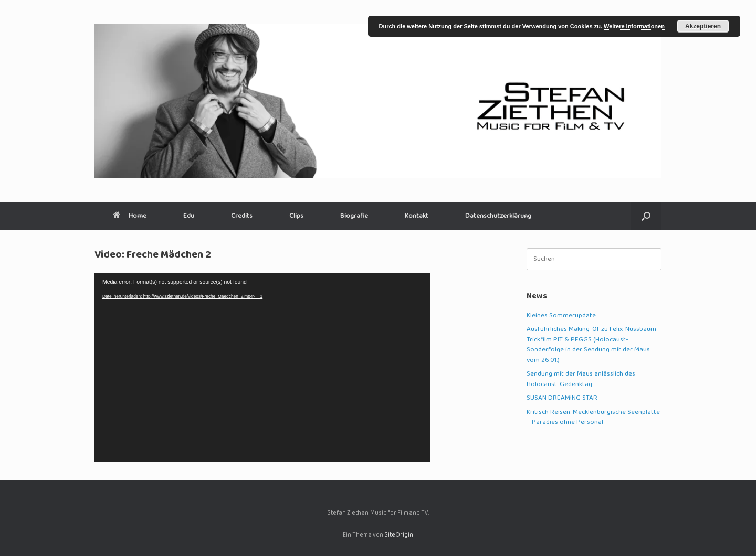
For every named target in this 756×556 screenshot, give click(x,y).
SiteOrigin (399, 535)
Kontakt (417, 216)
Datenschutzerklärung (498, 216)
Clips (296, 216)
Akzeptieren (703, 26)
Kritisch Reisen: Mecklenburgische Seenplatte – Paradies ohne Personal (593, 418)
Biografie (354, 216)
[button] (646, 216)
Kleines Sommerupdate (561, 316)
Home (130, 216)
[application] (262, 367)
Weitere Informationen (634, 26)
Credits (242, 216)
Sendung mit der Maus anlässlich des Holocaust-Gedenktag (581, 379)
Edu (189, 216)
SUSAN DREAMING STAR (562, 398)
